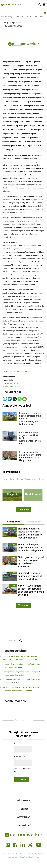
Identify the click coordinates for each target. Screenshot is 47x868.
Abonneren (23, 800)
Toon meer (24, 605)
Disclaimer (24, 857)
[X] (15, 399)
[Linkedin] (10, 399)
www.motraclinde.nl (13, 386)
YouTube (28, 371)
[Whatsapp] (20, 399)
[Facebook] (5, 399)
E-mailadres (19, 757)
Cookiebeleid (34, 857)
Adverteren (24, 817)
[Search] (40, 4)
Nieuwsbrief (23, 825)
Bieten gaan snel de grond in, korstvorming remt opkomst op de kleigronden (30, 456)
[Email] (25, 399)
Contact (23, 809)
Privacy (31, 854)
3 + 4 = (17, 743)
